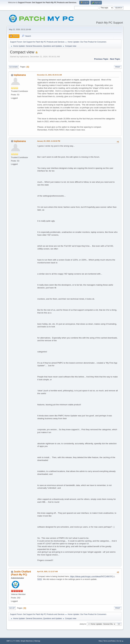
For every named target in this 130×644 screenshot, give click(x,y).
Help (100, 641)
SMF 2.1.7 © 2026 (13, 641)
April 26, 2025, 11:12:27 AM (47, 572)
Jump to (83, 624)
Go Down (14, 67)
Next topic (115, 59)
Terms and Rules (109, 641)
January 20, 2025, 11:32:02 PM (49, 141)
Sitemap (37, 641)
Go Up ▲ (120, 641)
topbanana (20, 75)
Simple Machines (27, 641)
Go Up (12, 608)
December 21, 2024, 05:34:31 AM (49, 75)
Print (118, 67)
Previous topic (101, 59)
